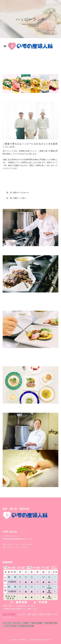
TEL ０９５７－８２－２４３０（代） (18, 545)
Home (24, 24)
